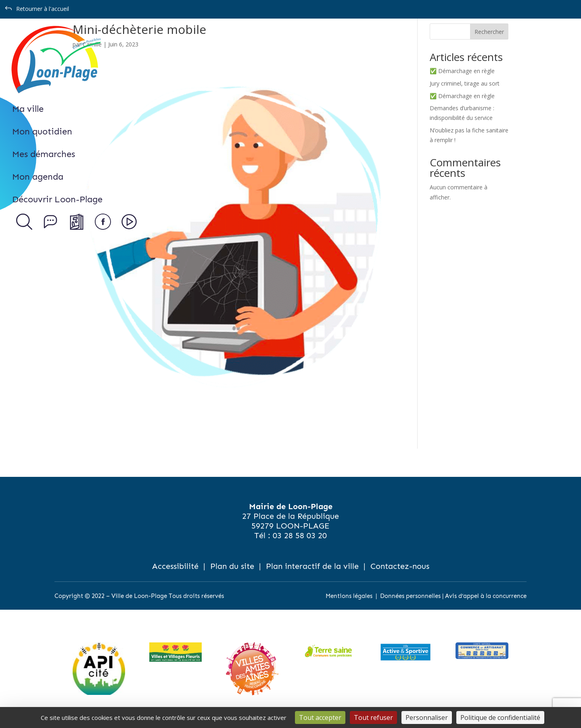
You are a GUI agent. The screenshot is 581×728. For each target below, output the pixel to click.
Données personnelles (410, 596)
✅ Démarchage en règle (462, 71)
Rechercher (489, 32)
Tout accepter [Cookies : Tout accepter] (320, 718)
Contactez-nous (400, 566)
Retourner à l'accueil (43, 9)
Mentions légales (349, 596)
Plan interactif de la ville (312, 566)
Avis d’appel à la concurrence (486, 596)
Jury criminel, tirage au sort (465, 83)
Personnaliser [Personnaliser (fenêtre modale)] (427, 718)
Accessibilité (175, 566)
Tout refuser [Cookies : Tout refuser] (373, 718)
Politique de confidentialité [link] (500, 718)
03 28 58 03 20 (300, 535)
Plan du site (232, 566)
